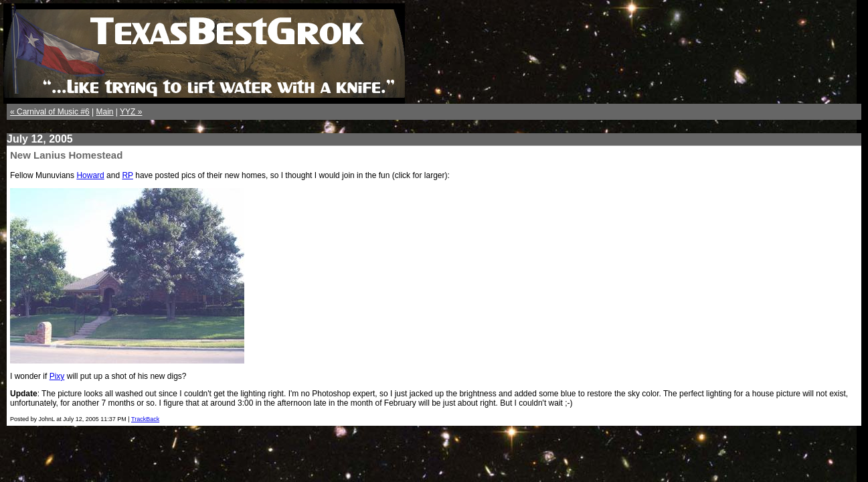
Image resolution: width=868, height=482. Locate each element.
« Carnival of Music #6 (50, 112)
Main (105, 112)
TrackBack (145, 419)
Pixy (57, 376)
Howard (90, 175)
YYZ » (131, 112)
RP (127, 175)
